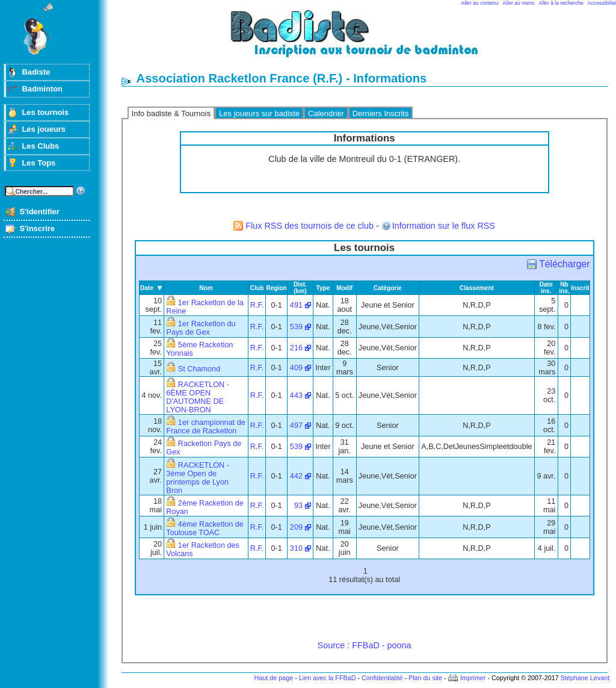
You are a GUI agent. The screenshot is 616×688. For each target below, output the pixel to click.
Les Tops (38, 163)
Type (323, 288)
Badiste (36, 72)
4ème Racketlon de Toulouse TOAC (205, 528)
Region (276, 288)
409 (296, 368)
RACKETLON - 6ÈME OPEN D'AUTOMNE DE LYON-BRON (198, 397)
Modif (344, 288)
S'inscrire (37, 228)
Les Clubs (40, 146)
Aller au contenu (480, 3)
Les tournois (45, 112)
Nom (206, 288)
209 (296, 527)
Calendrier (326, 113)
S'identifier (39, 212)
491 (296, 305)
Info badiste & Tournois (171, 113)
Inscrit (580, 288)
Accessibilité (602, 3)
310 (296, 548)
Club (257, 288)
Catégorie (388, 288)
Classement (477, 288)
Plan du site (425, 678)
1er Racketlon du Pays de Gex (201, 328)
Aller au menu (519, 3)
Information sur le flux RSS (444, 226)
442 (296, 476)
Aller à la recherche (561, 3)
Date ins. (546, 288)
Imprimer (473, 678)
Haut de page (273, 678)
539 (296, 327)
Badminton (42, 89)
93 (298, 506)
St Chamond (199, 369)
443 (296, 395)
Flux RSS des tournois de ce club (310, 226)
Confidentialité (382, 678)
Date (147, 288)
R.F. (257, 305)
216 (296, 348)
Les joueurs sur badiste (259, 113)
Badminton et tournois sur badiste (369, 39)
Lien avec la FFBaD (328, 678)
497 (296, 426)
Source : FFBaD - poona (365, 645)
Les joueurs (44, 129)
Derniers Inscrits (381, 113)
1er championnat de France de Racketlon (205, 427)
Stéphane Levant (585, 678)
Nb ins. (564, 288)
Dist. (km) (300, 288)
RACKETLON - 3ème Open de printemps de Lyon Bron (198, 478)
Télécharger (564, 264)
